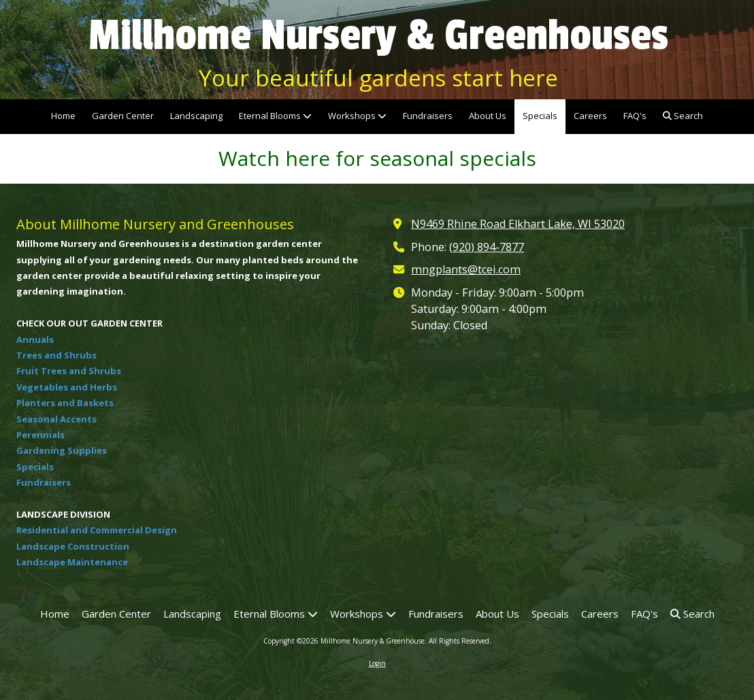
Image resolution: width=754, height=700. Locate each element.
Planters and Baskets (65, 403)
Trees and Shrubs (56, 355)
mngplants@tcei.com (466, 269)
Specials (35, 467)
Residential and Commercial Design (97, 530)
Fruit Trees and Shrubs (69, 371)
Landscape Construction (73, 546)
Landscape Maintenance (72, 562)
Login (377, 663)
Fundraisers (44, 482)
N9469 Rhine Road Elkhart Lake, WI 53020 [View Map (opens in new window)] (518, 224)
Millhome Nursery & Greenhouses (378, 35)
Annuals (35, 339)
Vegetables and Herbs (67, 387)
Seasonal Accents (56, 419)
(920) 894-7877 (487, 247)
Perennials (40, 435)
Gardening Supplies (62, 450)
